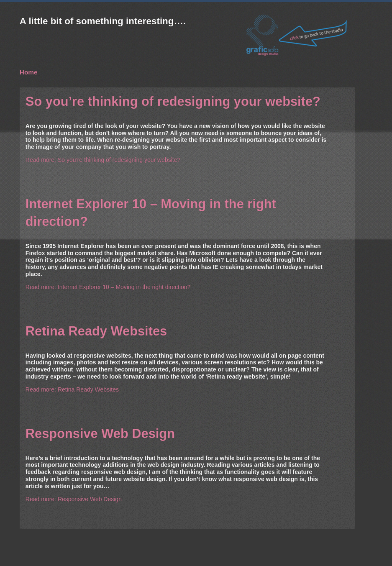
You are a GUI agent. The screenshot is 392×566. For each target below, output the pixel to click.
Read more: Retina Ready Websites (72, 389)
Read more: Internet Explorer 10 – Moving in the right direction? (108, 287)
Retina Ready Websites (96, 331)
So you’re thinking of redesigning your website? (173, 101)
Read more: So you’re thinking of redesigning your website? (103, 160)
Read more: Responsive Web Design (74, 499)
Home (29, 72)
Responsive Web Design (100, 434)
